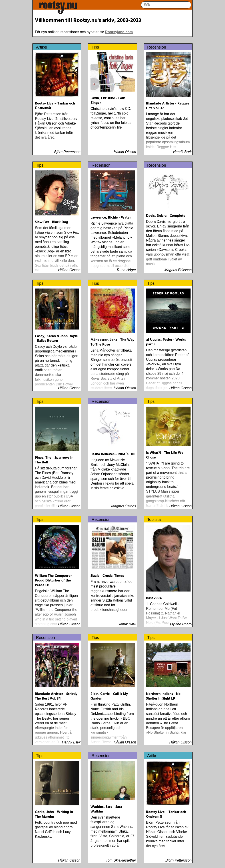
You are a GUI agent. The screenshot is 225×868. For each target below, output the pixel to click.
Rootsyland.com (119, 32)
